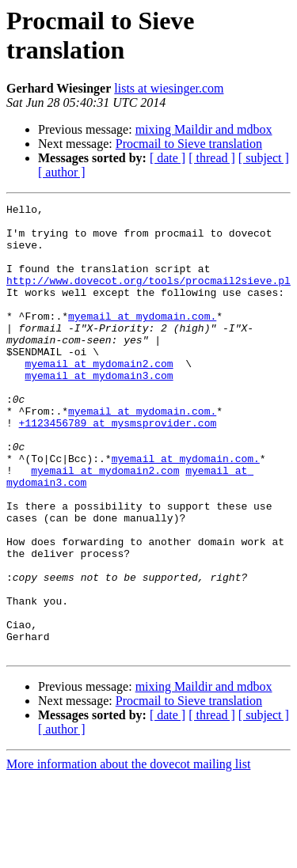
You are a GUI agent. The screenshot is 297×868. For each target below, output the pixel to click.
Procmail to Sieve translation (189, 144)
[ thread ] (212, 158)
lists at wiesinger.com (169, 88)
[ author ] (62, 172)
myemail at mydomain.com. (142, 339)
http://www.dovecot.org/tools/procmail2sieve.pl (148, 297)
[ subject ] (264, 158)
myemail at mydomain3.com (99, 411)
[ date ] (168, 158)
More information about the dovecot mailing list (128, 854)
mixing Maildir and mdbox (204, 129)
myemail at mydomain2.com (99, 396)
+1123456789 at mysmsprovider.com (118, 468)
